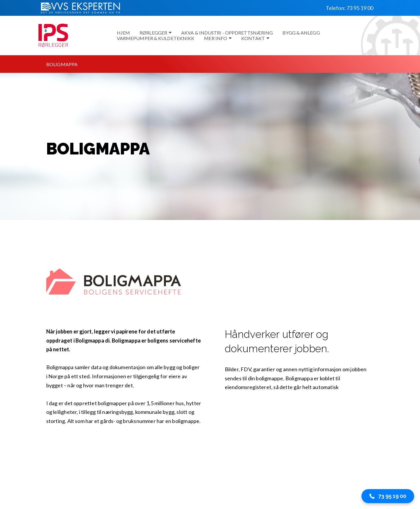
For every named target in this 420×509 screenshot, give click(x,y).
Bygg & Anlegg (301, 33)
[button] (388, 496)
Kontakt (255, 38)
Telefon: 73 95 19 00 (349, 8)
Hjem (123, 33)
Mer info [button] (218, 38)
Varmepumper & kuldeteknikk (156, 38)
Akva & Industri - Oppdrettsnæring (227, 33)
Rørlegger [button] (156, 33)
